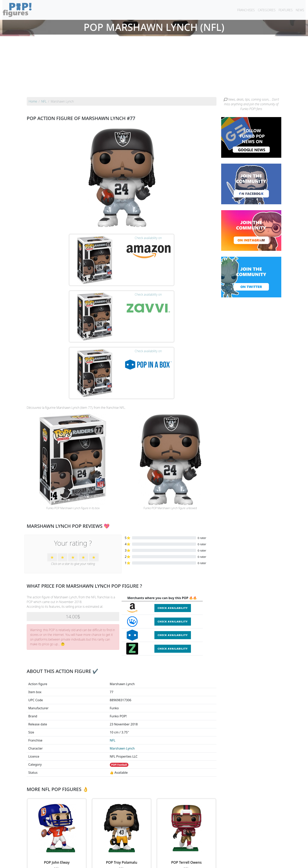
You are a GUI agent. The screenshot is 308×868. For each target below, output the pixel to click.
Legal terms (183, 863)
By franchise (151, 855)
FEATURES (286, 10)
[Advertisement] (154, 68)
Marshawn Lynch (122, 667)
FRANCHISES (246, 10)
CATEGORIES (267, 10)
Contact (167, 863)
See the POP (57, 804)
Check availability (173, 526)
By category (191, 855)
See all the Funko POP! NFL (122, 822)
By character (171, 855)
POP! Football (119, 683)
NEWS (300, 10)
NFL (113, 659)
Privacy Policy (203, 863)
